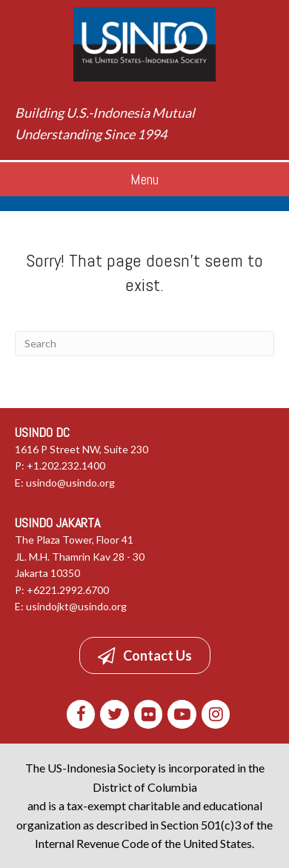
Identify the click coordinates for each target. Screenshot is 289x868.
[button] (145, 655)
